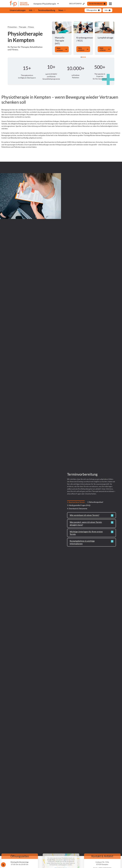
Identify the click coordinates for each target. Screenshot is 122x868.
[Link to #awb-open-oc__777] (110, 4)
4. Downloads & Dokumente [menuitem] (77, 509)
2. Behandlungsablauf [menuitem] (95, 502)
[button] (81, 57)
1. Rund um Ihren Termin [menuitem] (76, 502)
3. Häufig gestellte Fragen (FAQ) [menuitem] (79, 505)
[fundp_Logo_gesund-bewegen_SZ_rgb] (19, 2)
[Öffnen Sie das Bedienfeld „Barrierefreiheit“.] (3, 865)
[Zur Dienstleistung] (62, 38)
